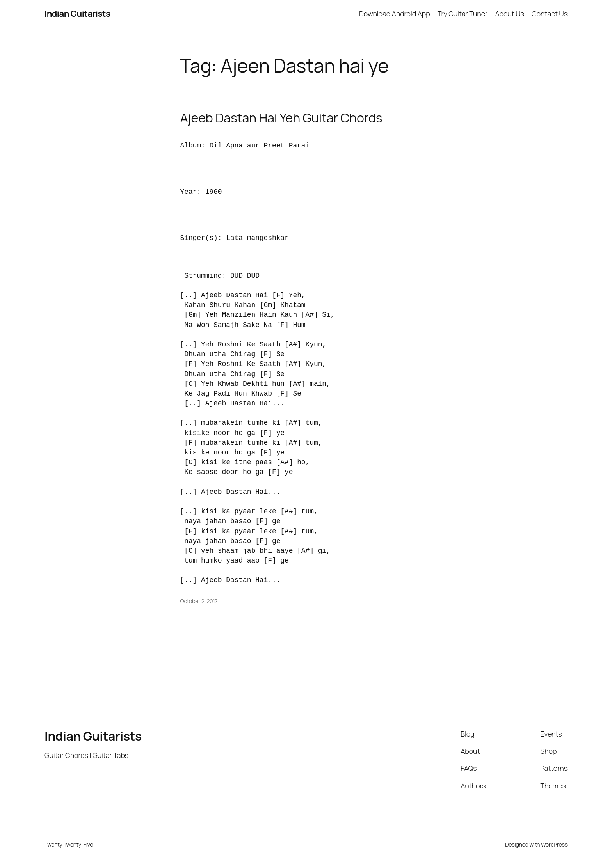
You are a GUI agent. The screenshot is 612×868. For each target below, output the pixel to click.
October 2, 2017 (199, 601)
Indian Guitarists (93, 736)
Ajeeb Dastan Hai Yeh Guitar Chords (281, 118)
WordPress (554, 844)
